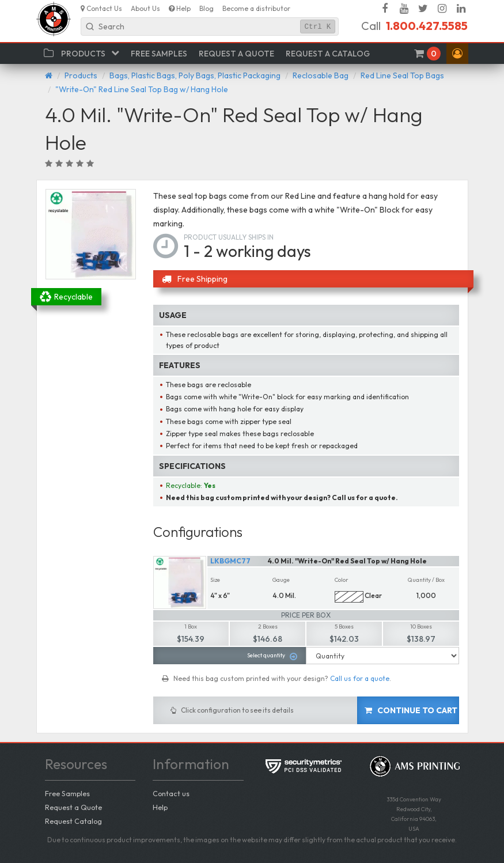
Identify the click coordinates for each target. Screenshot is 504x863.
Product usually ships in (229, 237)
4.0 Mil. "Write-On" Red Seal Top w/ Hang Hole (347, 561)
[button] (457, 54)
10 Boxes (421, 627)
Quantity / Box (426, 580)
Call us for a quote (360, 678)
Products (81, 75)
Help (160, 807)
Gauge (281, 580)
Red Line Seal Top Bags (402, 75)
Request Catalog (73, 821)
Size (215, 580)
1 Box (191, 627)
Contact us (171, 793)
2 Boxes (268, 627)
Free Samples (67, 793)
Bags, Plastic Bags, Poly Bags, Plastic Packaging (195, 75)
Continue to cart (411, 710)
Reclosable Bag (321, 75)
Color (342, 580)
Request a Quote (73, 807)
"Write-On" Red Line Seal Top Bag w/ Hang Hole (142, 89)
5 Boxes (344, 627)
